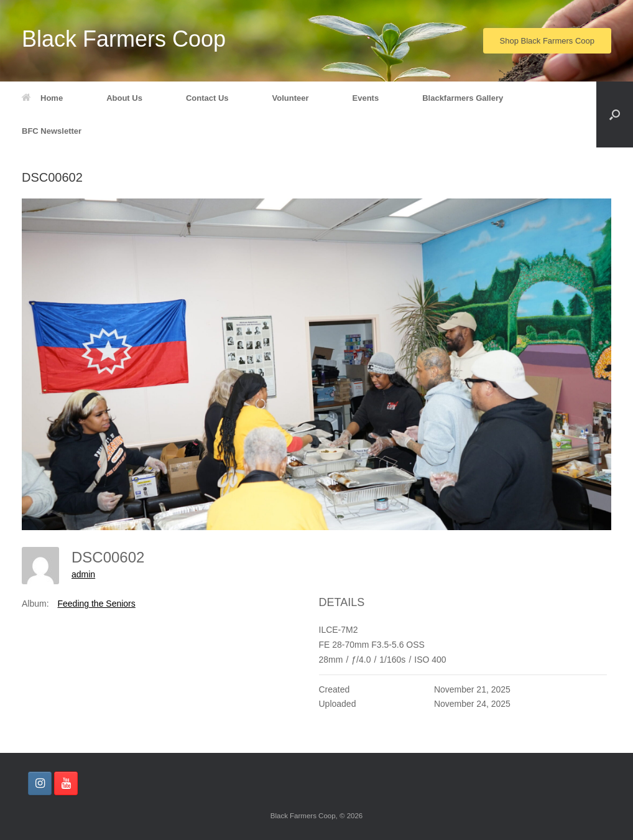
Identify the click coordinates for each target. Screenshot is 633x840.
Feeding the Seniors (96, 604)
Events (366, 98)
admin (83, 574)
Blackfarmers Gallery (463, 98)
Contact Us (207, 98)
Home (42, 98)
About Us (124, 98)
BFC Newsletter (52, 131)
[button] (615, 114)
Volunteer (291, 98)
